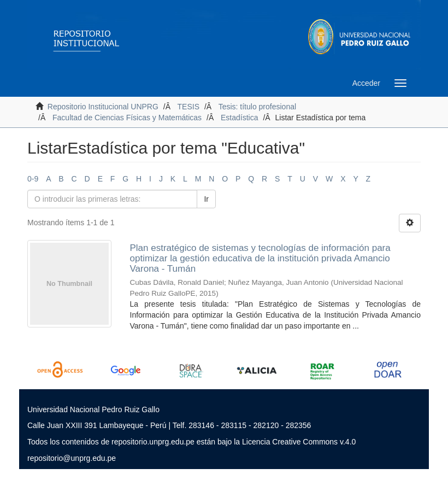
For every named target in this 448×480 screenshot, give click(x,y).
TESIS (188, 107)
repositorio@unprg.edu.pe (72, 458)
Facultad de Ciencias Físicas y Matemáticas (127, 118)
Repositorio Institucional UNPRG (103, 107)
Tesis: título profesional (257, 107)
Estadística (239, 118)
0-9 (33, 179)
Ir (206, 199)
